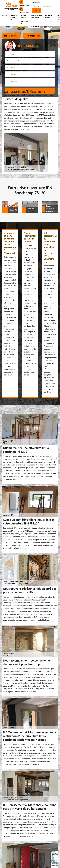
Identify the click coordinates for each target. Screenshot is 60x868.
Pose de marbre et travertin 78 (24, 19)
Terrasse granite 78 (14, 17)
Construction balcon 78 (37, 16)
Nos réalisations (11, 36)
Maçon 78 (4, 16)
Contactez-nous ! (32, 36)
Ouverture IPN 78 (49, 16)
